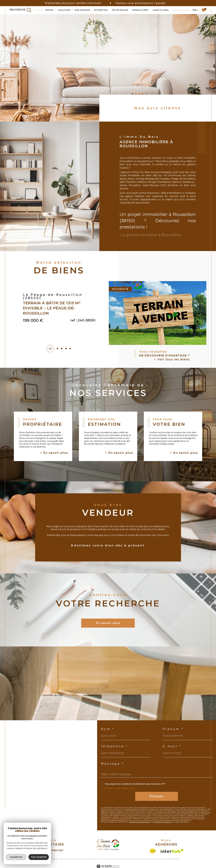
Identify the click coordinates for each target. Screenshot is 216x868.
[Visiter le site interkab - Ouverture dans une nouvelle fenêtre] (172, 851)
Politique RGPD (166, 859)
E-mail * (172, 746)
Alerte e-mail (161, 10)
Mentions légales (114, 859)
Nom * (108, 729)
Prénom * (173, 729)
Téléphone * (114, 746)
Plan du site (102, 859)
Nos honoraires (90, 859)
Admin (149, 859)
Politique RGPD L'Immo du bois (134, 859)
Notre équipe (120, 10)
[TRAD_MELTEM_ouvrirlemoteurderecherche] (21, 10)
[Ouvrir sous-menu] (55, 10)
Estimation (101, 10)
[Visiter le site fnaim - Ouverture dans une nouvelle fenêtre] (153, 851)
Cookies (176, 859)
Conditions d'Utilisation (163, 822)
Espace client (140, 10)
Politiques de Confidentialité (140, 822)
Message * (112, 764)
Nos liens (156, 859)
